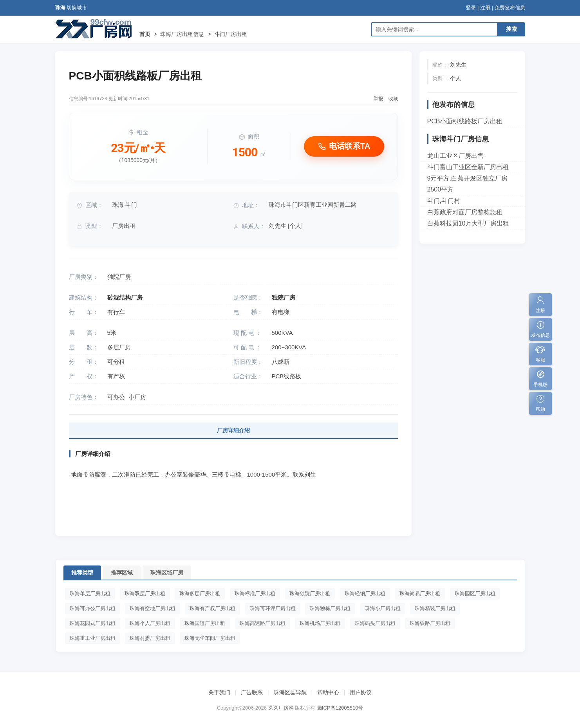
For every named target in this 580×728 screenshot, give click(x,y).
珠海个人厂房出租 (150, 623)
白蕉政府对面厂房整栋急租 (465, 212)
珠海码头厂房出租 (375, 623)
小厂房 (137, 397)
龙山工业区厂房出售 (455, 156)
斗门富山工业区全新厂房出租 (468, 167)
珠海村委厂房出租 (150, 638)
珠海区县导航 (290, 692)
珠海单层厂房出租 (90, 593)
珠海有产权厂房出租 (212, 608)
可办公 (116, 397)
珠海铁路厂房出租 (430, 623)
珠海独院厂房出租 (310, 593)
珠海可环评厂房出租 (273, 608)
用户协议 (361, 692)
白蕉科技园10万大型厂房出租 (468, 223)
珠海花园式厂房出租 (93, 623)
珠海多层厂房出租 (200, 593)
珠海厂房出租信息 (182, 34)
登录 (471, 8)
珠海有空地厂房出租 (153, 608)
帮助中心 (328, 692)
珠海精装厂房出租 (435, 608)
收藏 (393, 99)
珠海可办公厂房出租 (93, 608)
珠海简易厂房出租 (420, 593)
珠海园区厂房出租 (475, 593)
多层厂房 (119, 347)
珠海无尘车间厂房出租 (210, 638)
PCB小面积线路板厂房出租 (465, 121)
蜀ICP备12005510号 (340, 708)
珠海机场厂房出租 (320, 623)
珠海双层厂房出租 (145, 593)
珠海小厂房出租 (383, 608)
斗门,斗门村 (444, 201)
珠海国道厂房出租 (205, 623)
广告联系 (252, 692)
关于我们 (219, 692)
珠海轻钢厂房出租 (365, 593)
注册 (485, 8)
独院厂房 (119, 277)
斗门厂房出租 (231, 34)
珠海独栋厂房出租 (330, 608)
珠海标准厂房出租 (255, 593)
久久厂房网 (281, 708)
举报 (378, 99)
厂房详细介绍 (233, 430)
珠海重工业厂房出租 (93, 638)
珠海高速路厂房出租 (263, 623)
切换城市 (77, 8)
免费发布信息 (510, 8)
